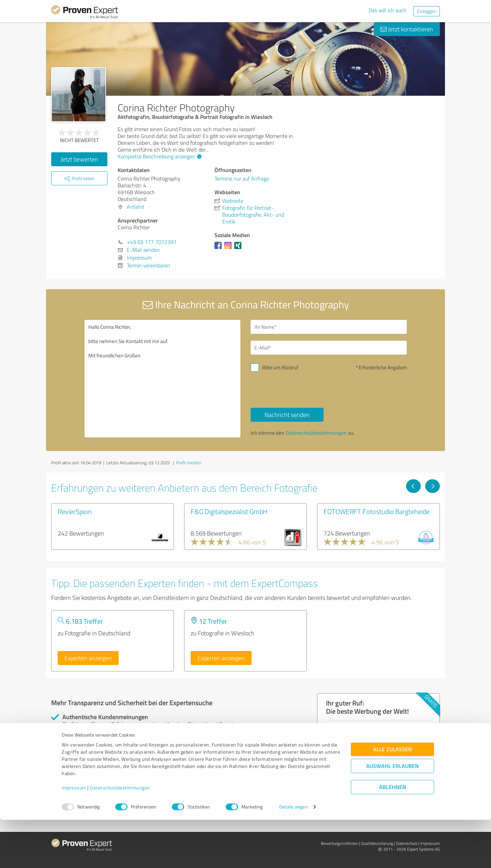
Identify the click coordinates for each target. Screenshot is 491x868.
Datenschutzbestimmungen (120, 836)
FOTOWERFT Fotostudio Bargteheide (377, 511)
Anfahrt (136, 207)
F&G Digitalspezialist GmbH (229, 511)
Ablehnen (393, 835)
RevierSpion (75, 511)
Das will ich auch (388, 10)
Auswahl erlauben (392, 814)
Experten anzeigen (88, 658)
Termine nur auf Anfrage (242, 179)
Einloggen (427, 11)
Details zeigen (293, 855)
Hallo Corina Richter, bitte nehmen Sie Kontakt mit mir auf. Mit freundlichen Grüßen (163, 379)
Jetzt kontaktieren (407, 29)
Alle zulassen (392, 798)
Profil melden (189, 463)
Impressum (74, 836)
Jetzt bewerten (79, 159)
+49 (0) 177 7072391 (152, 242)
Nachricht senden (287, 415)
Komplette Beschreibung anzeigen (159, 156)
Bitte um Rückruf (280, 367)
